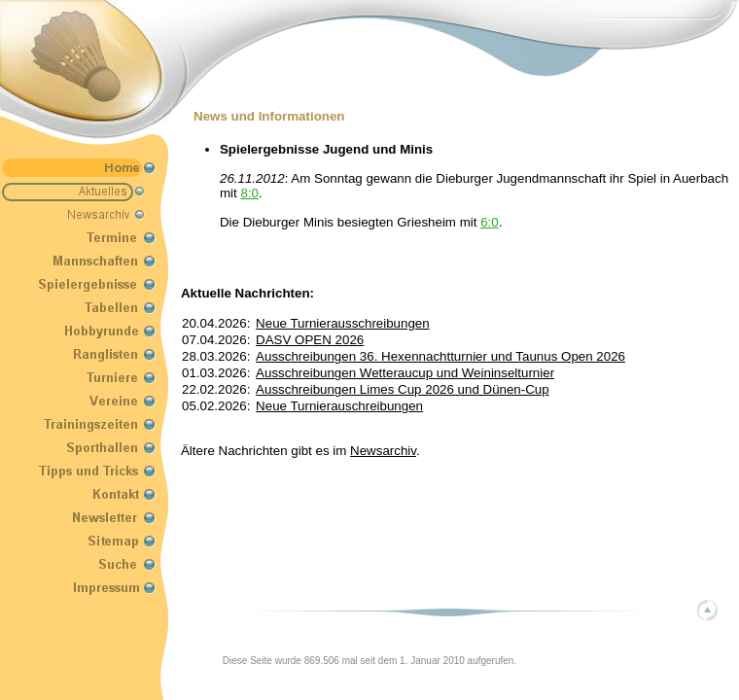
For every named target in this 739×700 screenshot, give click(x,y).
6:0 (490, 222)
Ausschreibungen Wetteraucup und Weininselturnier (405, 373)
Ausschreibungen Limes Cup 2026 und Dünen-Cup (403, 389)
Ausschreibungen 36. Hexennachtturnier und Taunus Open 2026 (440, 356)
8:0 (249, 193)
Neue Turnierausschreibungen (343, 323)
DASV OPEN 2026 (310, 340)
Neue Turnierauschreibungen (339, 406)
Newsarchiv (383, 451)
